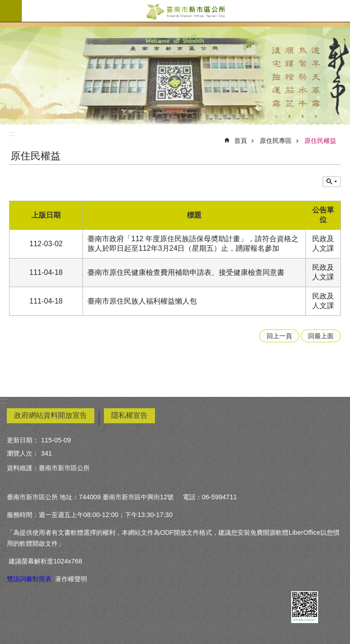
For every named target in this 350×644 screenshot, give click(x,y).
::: (12, 134)
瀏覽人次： (23, 453)
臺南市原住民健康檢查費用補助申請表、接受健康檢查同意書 (186, 272)
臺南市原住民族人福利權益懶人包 (142, 301)
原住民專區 (276, 141)
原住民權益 (320, 141)
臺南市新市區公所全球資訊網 (186, 11)
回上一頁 (279, 336)
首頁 (241, 141)
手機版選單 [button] (11, 11)
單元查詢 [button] (332, 182)
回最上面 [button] (321, 336)
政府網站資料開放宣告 (51, 415)
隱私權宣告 (129, 415)
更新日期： (23, 440)
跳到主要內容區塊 (5, 5)
